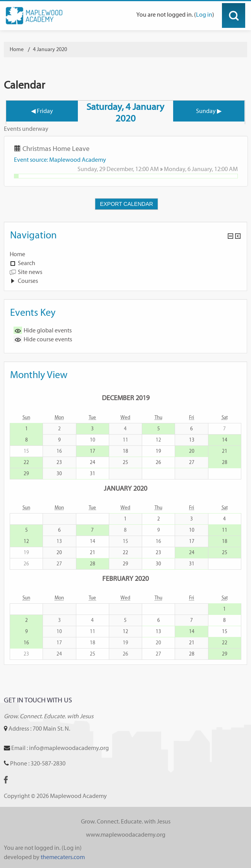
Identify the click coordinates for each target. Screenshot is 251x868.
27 (192, 462)
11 (225, 530)
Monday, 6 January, (189, 169)
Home (17, 254)
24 (93, 462)
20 (192, 451)
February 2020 (125, 578)
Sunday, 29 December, (106, 169)
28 (225, 462)
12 (26, 541)
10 (192, 530)
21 (225, 451)
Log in (204, 15)
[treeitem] (125, 254)
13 (192, 440)
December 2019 (126, 398)
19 (158, 451)
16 (26, 643)
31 (93, 473)
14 (225, 440)
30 (59, 473)
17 (93, 451)
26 (158, 462)
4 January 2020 (50, 49)
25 (125, 462)
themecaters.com (63, 857)
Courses (28, 281)
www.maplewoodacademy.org (126, 835)
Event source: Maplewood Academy (60, 160)
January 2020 (125, 488)
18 (125, 451)
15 (225, 631)
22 (26, 462)
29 (26, 473)
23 (59, 462)
